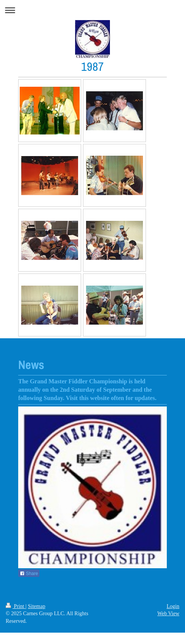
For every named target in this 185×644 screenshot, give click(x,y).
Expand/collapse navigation (92, 10)
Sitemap (37, 606)
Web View (168, 614)
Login (173, 606)
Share (29, 574)
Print (16, 606)
